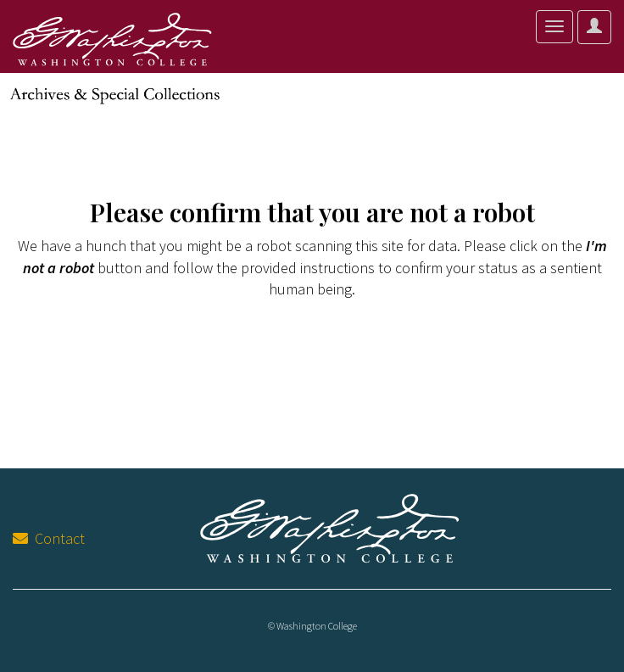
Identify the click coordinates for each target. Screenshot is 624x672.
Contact (49, 538)
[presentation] (154, 354)
